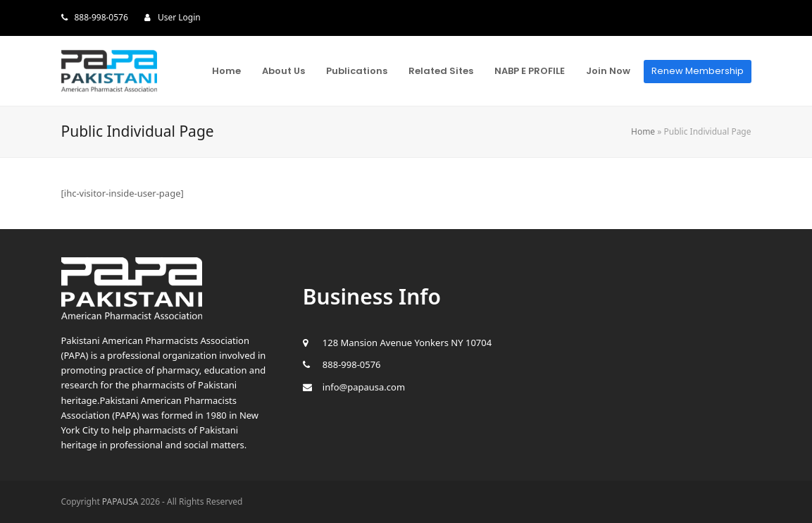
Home (643, 131)
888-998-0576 (101, 17)
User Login (179, 17)
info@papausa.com (364, 387)
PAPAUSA (120, 502)
